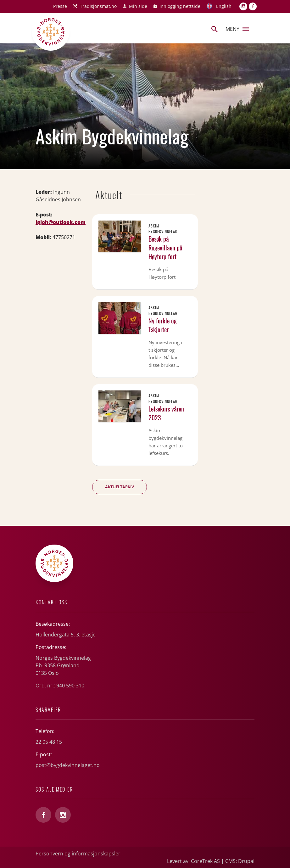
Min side (138, 6)
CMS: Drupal (240, 861)
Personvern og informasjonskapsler (78, 854)
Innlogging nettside (180, 6)
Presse (60, 6)
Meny (237, 29)
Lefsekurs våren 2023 (166, 413)
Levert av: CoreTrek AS (193, 861)
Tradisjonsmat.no (98, 6)
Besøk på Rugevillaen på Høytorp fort (165, 248)
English (224, 6)
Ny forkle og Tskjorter (163, 325)
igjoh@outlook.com (61, 222)
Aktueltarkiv (120, 487)
